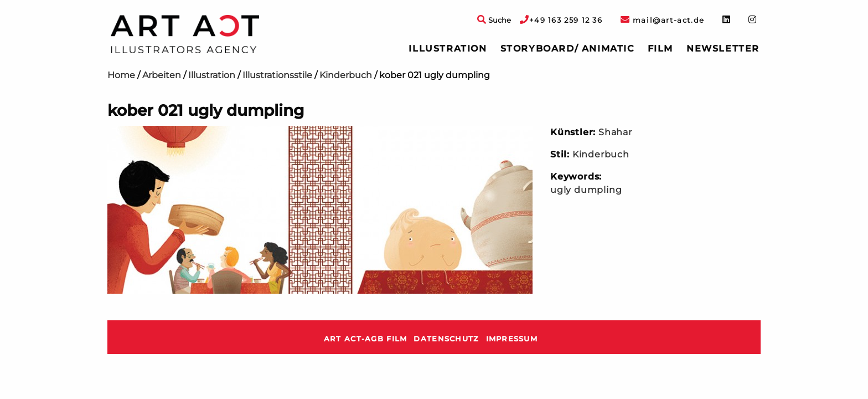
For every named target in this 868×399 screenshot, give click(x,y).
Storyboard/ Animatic (567, 48)
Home (121, 75)
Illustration (448, 48)
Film (660, 48)
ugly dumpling (586, 190)
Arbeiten (162, 75)
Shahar (615, 132)
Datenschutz (446, 339)
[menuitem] (448, 49)
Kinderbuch (346, 75)
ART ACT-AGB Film (365, 339)
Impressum (512, 339)
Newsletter (723, 48)
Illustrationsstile (277, 75)
